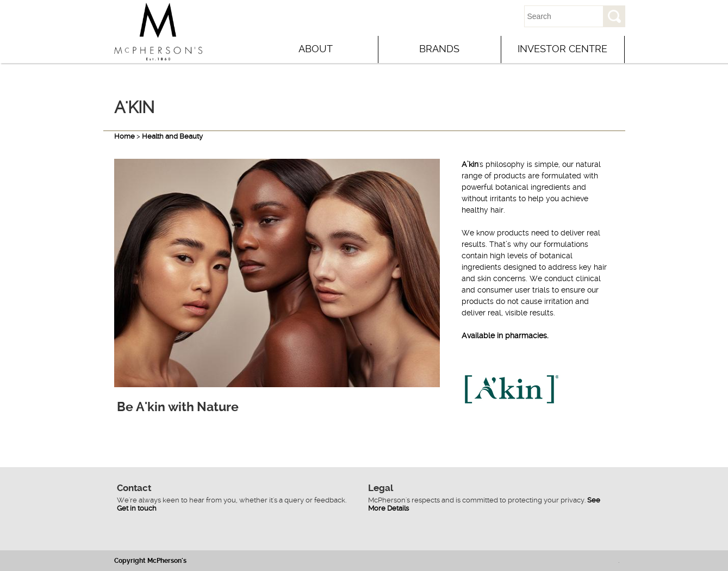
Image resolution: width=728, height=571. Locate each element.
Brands (439, 49)
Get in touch (137, 508)
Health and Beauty (172, 136)
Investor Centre (562, 49)
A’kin (470, 164)
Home (125, 136)
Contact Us (476, 16)
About (316, 49)
